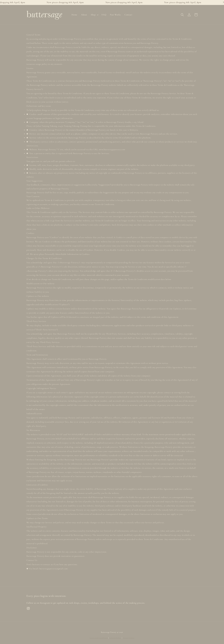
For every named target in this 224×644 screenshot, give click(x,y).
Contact (128, 15)
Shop (93, 15)
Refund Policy (115, 638)
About (84, 15)
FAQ (104, 15)
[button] (182, 15)
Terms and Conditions (99, 638)
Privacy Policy (129, 638)
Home (74, 15)
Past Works (115, 15)
